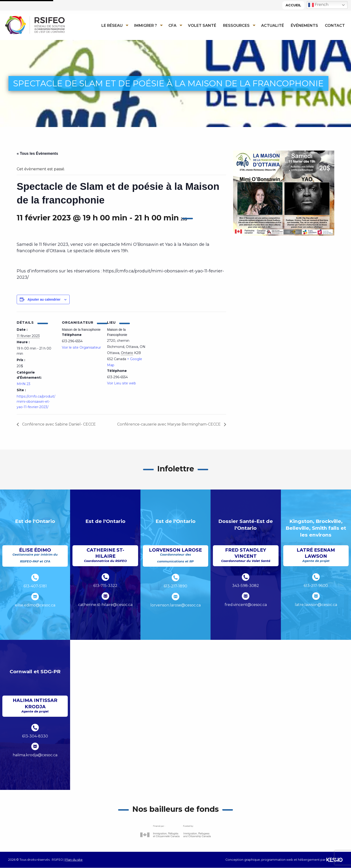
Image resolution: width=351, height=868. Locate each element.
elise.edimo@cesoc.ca (35, 605)
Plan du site (74, 860)
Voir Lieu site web (122, 383)
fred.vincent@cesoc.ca (246, 605)
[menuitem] (114, 25)
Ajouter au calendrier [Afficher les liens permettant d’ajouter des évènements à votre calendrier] (44, 299)
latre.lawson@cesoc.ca (316, 605)
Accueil (293, 5)
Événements (304, 26)
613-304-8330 (35, 736)
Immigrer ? (146, 26)
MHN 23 (24, 384)
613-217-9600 (316, 586)
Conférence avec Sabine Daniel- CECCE (58, 424)
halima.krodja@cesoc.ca (35, 755)
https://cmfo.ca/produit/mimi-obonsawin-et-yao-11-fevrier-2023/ (36, 402)
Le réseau (112, 26)
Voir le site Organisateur (81, 347)
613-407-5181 (35, 586)
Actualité (273, 26)
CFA (172, 26)
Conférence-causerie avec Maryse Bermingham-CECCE (169, 424)
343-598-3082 (246, 586)
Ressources (236, 26)
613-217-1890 (175, 586)
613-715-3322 (105, 586)
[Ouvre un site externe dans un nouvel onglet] (175, 831)
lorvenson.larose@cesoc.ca (175, 605)
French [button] (318, 5)
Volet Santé (202, 26)
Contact (335, 26)
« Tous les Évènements (37, 153)
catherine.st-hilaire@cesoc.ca (105, 605)
